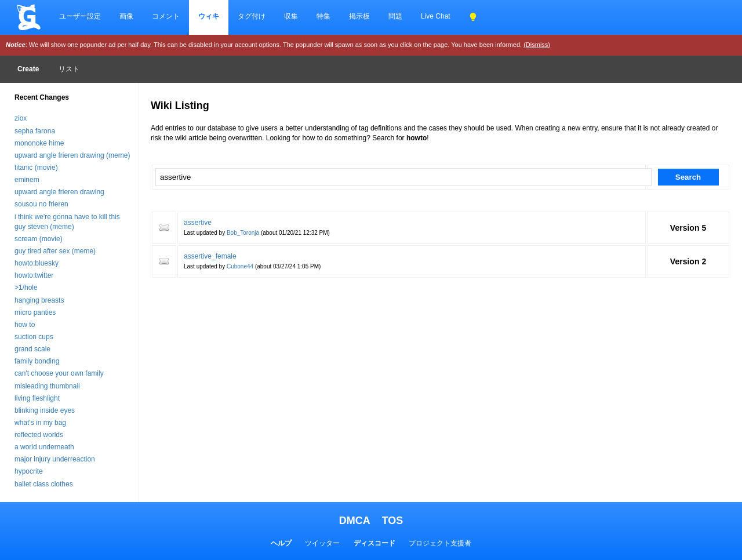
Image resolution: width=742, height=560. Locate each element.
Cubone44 (240, 266)
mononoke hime (39, 143)
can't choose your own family (59, 373)
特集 (323, 16)
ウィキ (209, 16)
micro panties (35, 312)
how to (25, 325)
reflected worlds (39, 435)
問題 (395, 16)
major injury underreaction (55, 459)
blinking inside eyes (45, 410)
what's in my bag (40, 423)
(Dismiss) (537, 45)
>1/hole (26, 288)
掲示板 (359, 16)
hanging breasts (39, 300)
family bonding (37, 361)
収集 (291, 16)
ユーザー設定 (80, 16)
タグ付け (252, 16)
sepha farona (35, 131)
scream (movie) (39, 239)
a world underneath (44, 447)
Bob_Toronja (243, 233)
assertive (198, 223)
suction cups (34, 337)
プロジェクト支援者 (440, 543)
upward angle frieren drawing (59, 192)
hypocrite (29, 471)
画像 (126, 16)
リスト (69, 69)
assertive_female (210, 256)
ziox (21, 118)
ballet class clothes (44, 484)
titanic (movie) (36, 168)
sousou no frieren (41, 204)
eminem (27, 180)
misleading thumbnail (47, 386)
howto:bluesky (37, 263)
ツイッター (322, 543)
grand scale (32, 349)
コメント (166, 16)
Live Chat (436, 16)
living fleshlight (37, 398)
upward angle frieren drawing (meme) (72, 155)
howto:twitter (34, 275)
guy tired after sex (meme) (55, 251)
